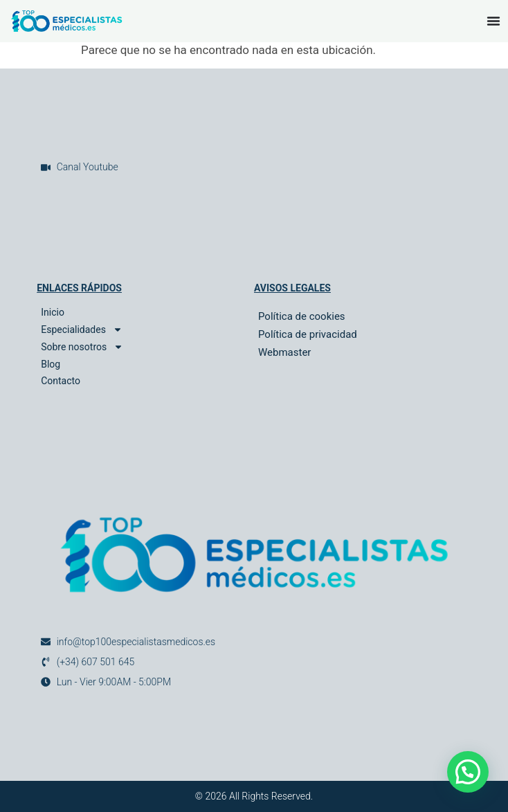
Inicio (53, 312)
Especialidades (82, 330)
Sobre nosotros (82, 347)
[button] (468, 772)
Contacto (61, 381)
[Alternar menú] (493, 21)
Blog (51, 364)
